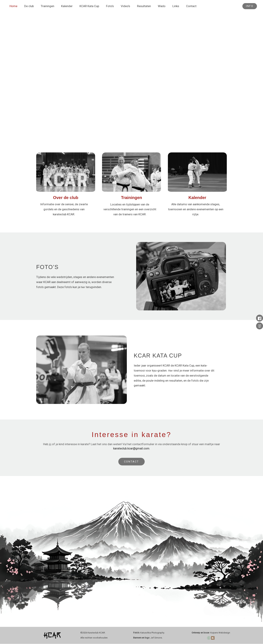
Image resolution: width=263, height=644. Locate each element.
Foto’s (104, 6)
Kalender (63, 6)
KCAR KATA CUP (158, 355)
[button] (250, 6)
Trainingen (45, 6)
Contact (180, 6)
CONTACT (131, 462)
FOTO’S (48, 267)
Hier (171, 370)
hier (83, 287)
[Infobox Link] (66, 186)
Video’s (119, 6)
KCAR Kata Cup (85, 6)
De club (27, 6)
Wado (153, 6)
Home (13, 6)
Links (166, 6)
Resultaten (136, 6)
